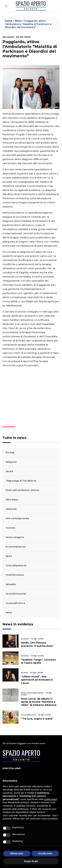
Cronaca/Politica (15, 603)
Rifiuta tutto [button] (17, 853)
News (18, 21)
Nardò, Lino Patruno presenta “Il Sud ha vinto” (37, 644)
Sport (9, 556)
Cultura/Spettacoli (16, 565)
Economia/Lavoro (16, 547)
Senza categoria (15, 537)
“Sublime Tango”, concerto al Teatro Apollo (38, 661)
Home (9, 21)
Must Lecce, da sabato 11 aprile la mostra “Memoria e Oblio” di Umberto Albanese (39, 702)
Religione (11, 462)
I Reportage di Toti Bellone (21, 481)
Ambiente (11, 509)
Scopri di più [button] (31, 861)
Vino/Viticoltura (15, 575)
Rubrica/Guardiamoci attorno (22, 490)
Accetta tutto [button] (45, 853)
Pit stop (10, 452)
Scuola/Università (16, 594)
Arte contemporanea (17, 518)
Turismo (10, 528)
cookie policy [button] (51, 799)
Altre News (12, 500)
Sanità (9, 471)
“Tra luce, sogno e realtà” (37, 719)
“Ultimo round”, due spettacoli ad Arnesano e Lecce (37, 680)
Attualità (11, 584)
